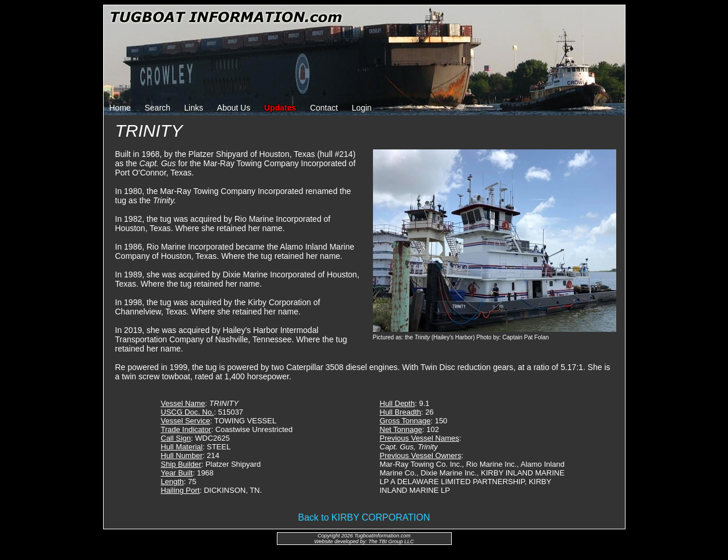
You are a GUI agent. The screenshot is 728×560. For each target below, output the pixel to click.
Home (120, 108)
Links (194, 108)
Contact (324, 108)
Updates (280, 108)
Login (361, 108)
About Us (234, 108)
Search (158, 108)
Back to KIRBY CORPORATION (364, 517)
